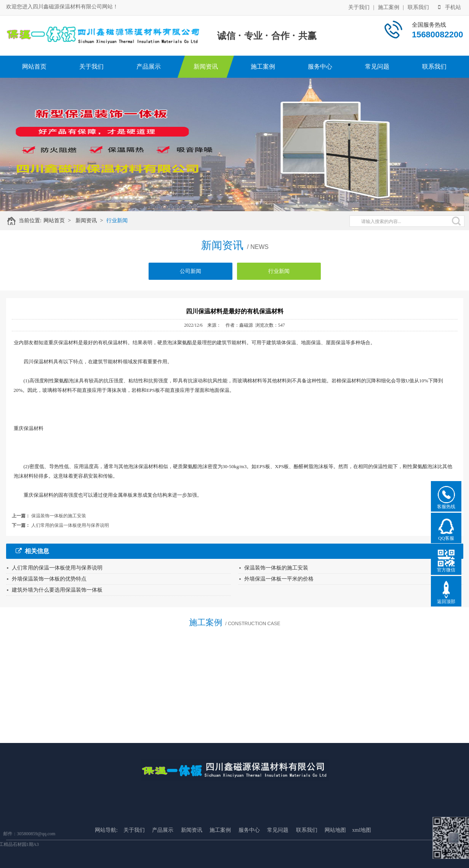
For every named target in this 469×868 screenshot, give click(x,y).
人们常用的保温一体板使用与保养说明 (70, 525)
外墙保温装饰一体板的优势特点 (49, 579)
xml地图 (362, 850)
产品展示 (149, 67)
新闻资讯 (206, 67)
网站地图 (335, 850)
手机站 (450, 7)
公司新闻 (190, 274)
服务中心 (320, 67)
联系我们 (418, 7)
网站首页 (34, 67)
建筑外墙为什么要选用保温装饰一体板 (57, 590)
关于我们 (359, 7)
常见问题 (377, 67)
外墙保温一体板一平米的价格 (279, 579)
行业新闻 (120, 221)
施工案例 (389, 7)
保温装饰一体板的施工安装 (59, 516)
